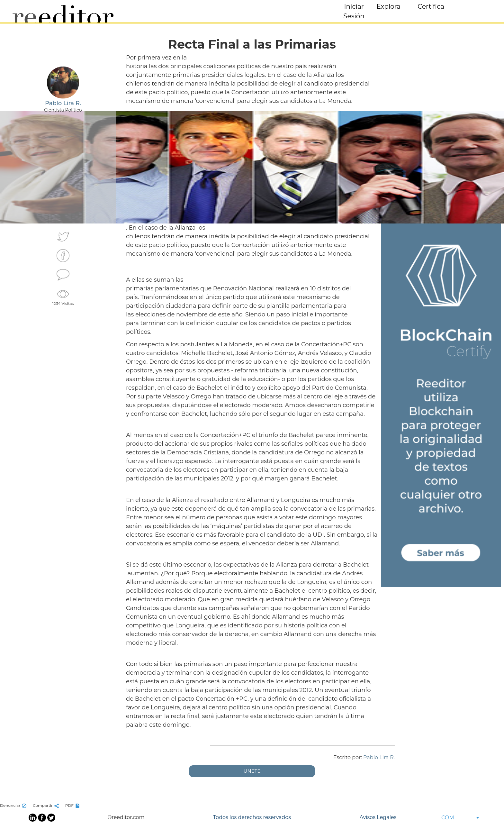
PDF (73, 805)
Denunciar (14, 805)
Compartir (47, 805)
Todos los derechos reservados (252, 817)
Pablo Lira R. (379, 757)
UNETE (252, 771)
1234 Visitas (63, 296)
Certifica (431, 6)
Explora (389, 6)
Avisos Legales (378, 817)
